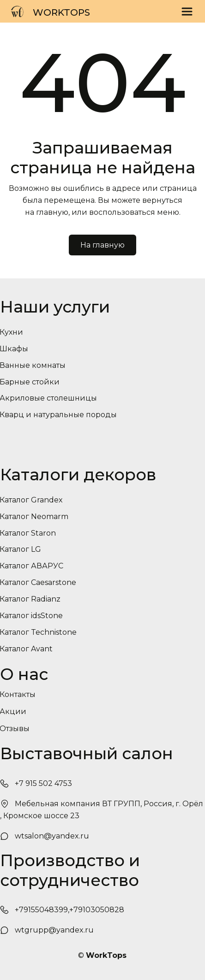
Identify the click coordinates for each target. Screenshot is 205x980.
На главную (102, 245)
